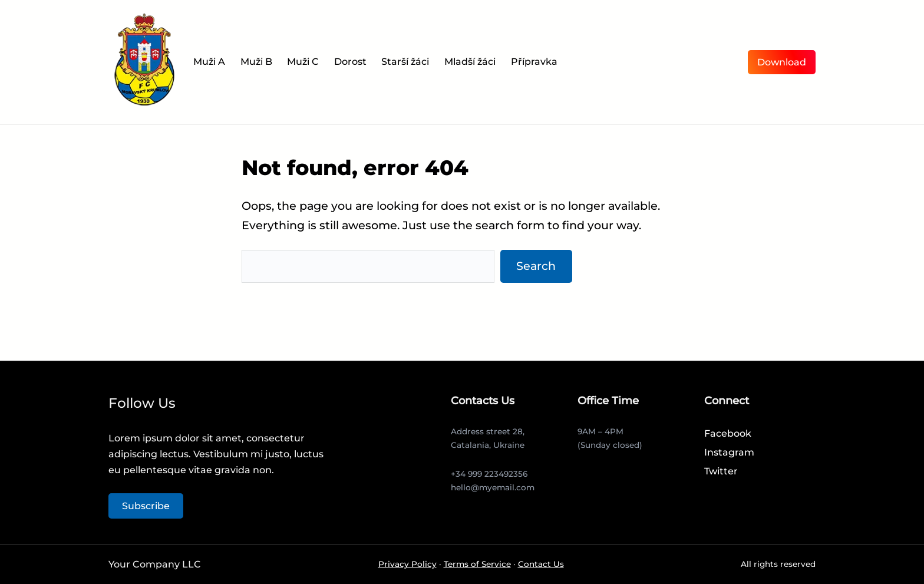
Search (536, 266)
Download (782, 62)
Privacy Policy (407, 564)
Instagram (729, 452)
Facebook (728, 433)
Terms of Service (477, 564)
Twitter (721, 471)
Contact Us (541, 564)
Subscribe (146, 506)
